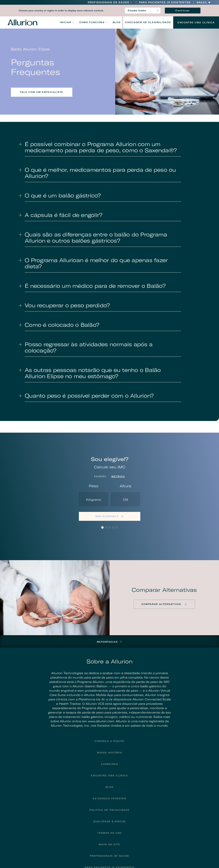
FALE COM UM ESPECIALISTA (42, 92)
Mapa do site (109, 844)
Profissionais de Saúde (109, 2)
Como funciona (92, 22)
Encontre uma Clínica (196, 22)
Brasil (202, 3)
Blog (117, 22)
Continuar (183, 10)
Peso (94, 486)
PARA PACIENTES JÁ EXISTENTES (165, 2)
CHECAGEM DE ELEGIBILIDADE (148, 22)
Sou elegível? (107, 516)
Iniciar (66, 22)
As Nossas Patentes (109, 799)
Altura (125, 486)
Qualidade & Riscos (109, 821)
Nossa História (110, 753)
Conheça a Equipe (109, 741)
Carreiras (109, 764)
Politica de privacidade (110, 810)
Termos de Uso (109, 833)
